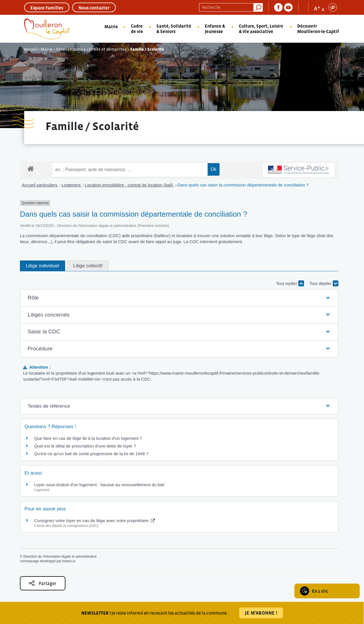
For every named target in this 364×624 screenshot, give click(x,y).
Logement (72, 185)
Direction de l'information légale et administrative (60, 557)
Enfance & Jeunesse (215, 29)
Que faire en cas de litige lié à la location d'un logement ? (88, 438)
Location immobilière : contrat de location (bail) (130, 185)
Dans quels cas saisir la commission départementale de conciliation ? (243, 185)
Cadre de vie (137, 29)
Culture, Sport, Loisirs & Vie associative (261, 29)
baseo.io (69, 561)
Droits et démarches (108, 49)
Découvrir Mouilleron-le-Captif (318, 29)
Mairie (111, 26)
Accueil (31, 49)
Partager (43, 583)
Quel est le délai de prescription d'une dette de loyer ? (85, 446)
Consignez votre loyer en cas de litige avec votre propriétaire (95, 521)
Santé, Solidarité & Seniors (174, 29)
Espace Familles (47, 8)
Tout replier (290, 283)
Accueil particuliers (40, 185)
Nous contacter (94, 8)
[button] (179, 298)
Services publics (71, 49)
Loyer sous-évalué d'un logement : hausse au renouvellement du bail (99, 485)
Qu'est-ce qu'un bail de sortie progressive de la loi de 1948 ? (91, 454)
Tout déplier (324, 283)
